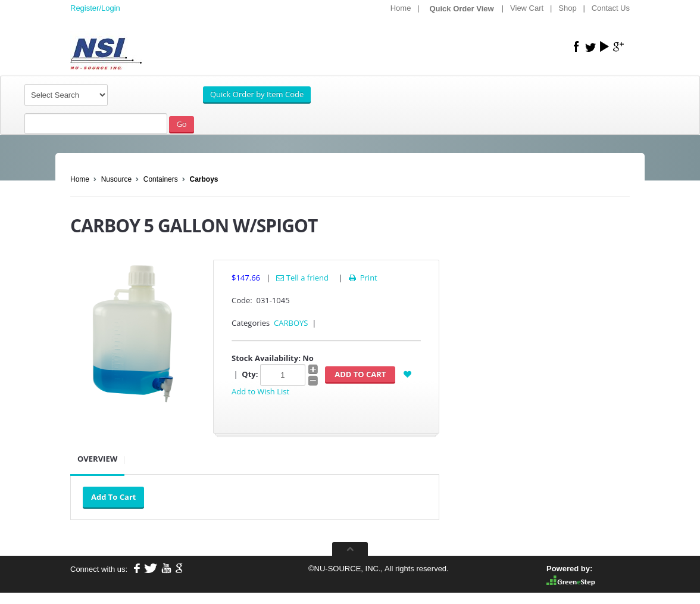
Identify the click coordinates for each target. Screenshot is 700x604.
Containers (161, 179)
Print (362, 278)
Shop (567, 8)
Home (401, 8)
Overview (97, 459)
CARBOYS (291, 323)
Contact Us (611, 8)
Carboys (204, 179)
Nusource (116, 179)
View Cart (527, 8)
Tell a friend (302, 278)
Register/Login (95, 8)
